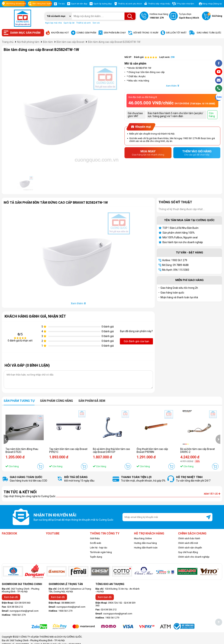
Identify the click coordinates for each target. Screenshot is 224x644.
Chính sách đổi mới (188, 543)
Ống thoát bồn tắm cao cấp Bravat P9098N (152, 450)
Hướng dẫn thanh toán (146, 548)
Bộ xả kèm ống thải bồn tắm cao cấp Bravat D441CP (111, 450)
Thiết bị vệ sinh (83, 23)
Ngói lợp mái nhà (53, 23)
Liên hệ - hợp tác (99, 548)
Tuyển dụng (96, 557)
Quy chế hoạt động (188, 552)
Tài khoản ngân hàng (101, 552)
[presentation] (6, 439)
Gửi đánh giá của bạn (136, 341)
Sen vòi (96, 23)
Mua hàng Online (143, 538)
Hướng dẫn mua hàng (145, 543)
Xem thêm (172, 86)
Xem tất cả (212, 494)
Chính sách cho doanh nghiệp (194, 557)
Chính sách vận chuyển (190, 548)
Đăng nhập (208, 4)
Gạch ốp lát (69, 23)
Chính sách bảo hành (189, 538)
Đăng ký (218, 4)
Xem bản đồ (11, 597)
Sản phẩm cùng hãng (56, 401)
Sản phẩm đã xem (92, 401)
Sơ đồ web (96, 543)
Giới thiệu (95, 538)
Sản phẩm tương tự (19, 401)
